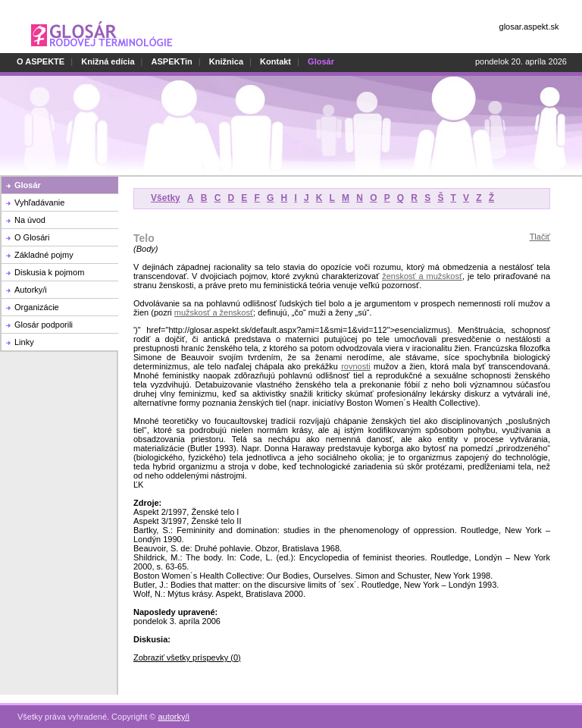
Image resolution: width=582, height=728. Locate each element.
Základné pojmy (44, 255)
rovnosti (356, 366)
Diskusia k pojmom (49, 272)
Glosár (28, 185)
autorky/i (174, 717)
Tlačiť (540, 237)
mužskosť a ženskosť (214, 312)
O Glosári (32, 237)
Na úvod (30, 220)
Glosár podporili (44, 325)
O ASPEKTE (41, 61)
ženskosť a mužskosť (422, 276)
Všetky (166, 198)
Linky (24, 342)
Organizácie (37, 307)
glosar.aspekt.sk (529, 27)
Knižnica (226, 61)
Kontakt (275, 61)
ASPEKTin (172, 61)
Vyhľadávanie (39, 202)
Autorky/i (31, 290)
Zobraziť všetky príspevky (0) (187, 657)
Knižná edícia (108, 61)
